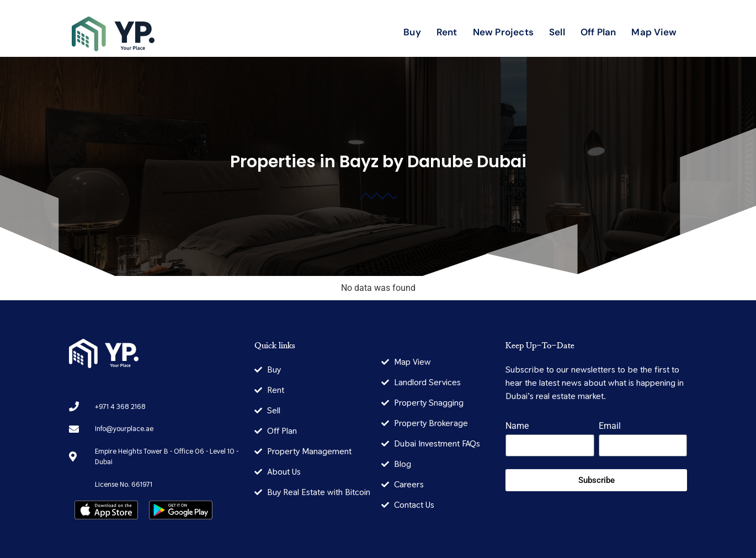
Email (610, 426)
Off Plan (598, 32)
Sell (557, 32)
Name (517, 426)
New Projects (503, 32)
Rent (447, 32)
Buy (412, 32)
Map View (654, 32)
